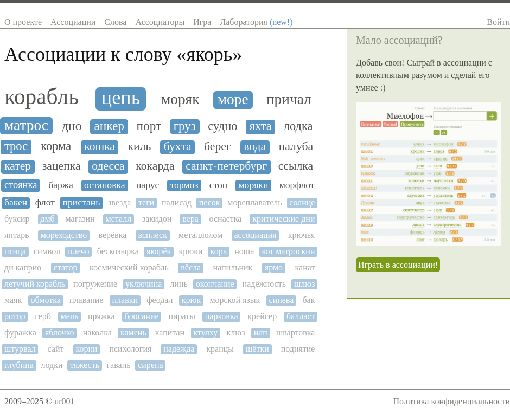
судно (222, 126)
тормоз (184, 185)
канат (305, 267)
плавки (125, 300)
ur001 (64, 401)
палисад (177, 202)
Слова (115, 22)
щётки (257, 349)
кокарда (155, 166)
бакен (16, 202)
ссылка (296, 166)
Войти (498, 22)
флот (45, 202)
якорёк (159, 251)
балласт (301, 316)
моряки (253, 185)
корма (56, 146)
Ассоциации (73, 22)
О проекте (23, 22)
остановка (105, 185)
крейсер (262, 316)
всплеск (152, 235)
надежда (179, 349)
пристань (82, 202)
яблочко (60, 332)
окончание (215, 284)
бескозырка (118, 251)
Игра (202, 22)
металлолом (200, 235)
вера (190, 219)
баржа (61, 185)
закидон (157, 219)
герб (43, 316)
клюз (235, 332)
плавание (86, 300)
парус (148, 185)
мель (70, 316)
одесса (108, 166)
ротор (15, 316)
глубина (19, 365)
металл (119, 219)
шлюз (305, 284)
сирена (150, 365)
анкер (109, 126)
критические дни (283, 219)
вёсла (191, 267)
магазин (80, 219)
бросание (141, 316)
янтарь (17, 235)
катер (18, 166)
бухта (178, 147)
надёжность (264, 284)
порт (149, 126)
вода (255, 147)
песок (210, 202)
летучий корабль (35, 284)
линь (178, 284)
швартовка (296, 332)
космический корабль (129, 267)
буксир (17, 219)
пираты (182, 316)
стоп (219, 185)
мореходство (64, 235)
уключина (144, 284)
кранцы (220, 349)
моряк (180, 99)
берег (218, 147)
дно (72, 126)
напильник (233, 267)
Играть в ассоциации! (398, 265)
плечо (78, 251)
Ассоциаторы (160, 22)
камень (133, 332)
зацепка (62, 166)
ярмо (274, 267)
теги (146, 202)
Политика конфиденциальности (451, 401)
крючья (302, 235)
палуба (296, 147)
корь (219, 251)
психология (130, 349)
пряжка (101, 316)
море (233, 99)
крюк (192, 300)
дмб (47, 219)
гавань (119, 365)
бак (308, 300)
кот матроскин (288, 251)
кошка (100, 147)
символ (47, 251)
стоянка (21, 185)
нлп (261, 332)
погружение (95, 284)
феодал (160, 300)
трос (16, 146)
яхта (261, 126)
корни (86, 349)
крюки (191, 251)
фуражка (20, 332)
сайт (56, 349)
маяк (13, 300)
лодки (52, 365)
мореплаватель (254, 202)
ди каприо (23, 267)
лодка (298, 126)
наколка (97, 332)
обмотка (46, 300)
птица (15, 251)
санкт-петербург (226, 166)
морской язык (235, 300)
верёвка (112, 235)
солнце (302, 202)
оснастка (226, 219)
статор (66, 267)
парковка (222, 316)
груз (185, 126)
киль (140, 147)
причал (289, 99)
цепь (121, 98)
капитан (170, 332)
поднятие (298, 349)
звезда (119, 202)
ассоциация (255, 235)
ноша (244, 251)
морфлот (297, 185)
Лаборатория (256, 22)
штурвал (20, 349)
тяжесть (85, 365)
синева (281, 300)
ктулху (205, 332)
